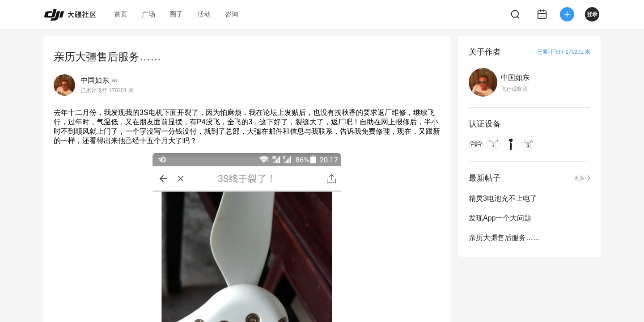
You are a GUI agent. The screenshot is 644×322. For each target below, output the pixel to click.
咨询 (232, 14)
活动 (204, 14)
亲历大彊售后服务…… (504, 238)
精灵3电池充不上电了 (503, 198)
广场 (148, 14)
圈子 (176, 14)
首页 (121, 14)
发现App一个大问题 (500, 218)
